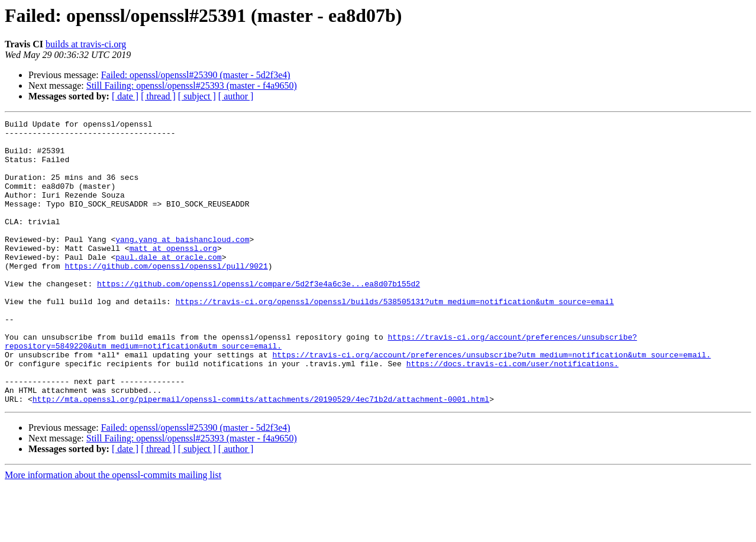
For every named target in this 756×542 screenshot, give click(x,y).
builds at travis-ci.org (86, 44)
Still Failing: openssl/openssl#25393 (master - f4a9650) (192, 86)
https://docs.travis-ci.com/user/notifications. (513, 413)
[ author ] (236, 96)
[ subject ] (197, 96)
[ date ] (125, 96)
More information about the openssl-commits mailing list (113, 532)
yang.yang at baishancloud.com (182, 264)
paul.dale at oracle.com (168, 285)
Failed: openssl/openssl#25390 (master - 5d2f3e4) (196, 75)
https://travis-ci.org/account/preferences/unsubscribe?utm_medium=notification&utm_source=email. (491, 402)
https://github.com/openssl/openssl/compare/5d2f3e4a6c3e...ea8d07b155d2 (259, 317)
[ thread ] (158, 96)
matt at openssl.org (173, 275)
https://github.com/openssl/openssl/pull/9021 (166, 296)
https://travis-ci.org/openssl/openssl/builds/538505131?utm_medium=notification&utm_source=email (395, 338)
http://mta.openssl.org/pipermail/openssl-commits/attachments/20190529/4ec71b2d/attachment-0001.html (261, 456)
